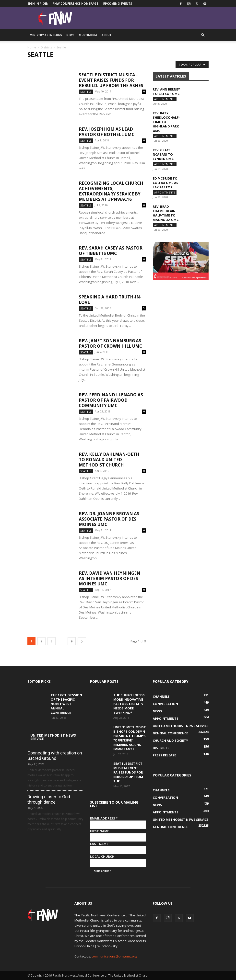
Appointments (165, 99)
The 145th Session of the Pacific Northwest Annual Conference (66, 704)
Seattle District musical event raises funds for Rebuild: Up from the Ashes (111, 80)
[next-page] (82, 641)
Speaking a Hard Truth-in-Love (110, 300)
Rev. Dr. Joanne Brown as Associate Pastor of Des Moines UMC (109, 519)
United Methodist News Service (53, 737)
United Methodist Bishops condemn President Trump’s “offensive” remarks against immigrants (130, 738)
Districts (46, 47)
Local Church (102, 856)
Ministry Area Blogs (46, 35)
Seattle (86, 92)
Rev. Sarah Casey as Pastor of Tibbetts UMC (111, 251)
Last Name (99, 844)
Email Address (104, 818)
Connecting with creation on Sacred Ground (55, 756)
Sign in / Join (38, 4)
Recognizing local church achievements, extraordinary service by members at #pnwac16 (111, 191)
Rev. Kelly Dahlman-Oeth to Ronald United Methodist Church (109, 460)
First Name (100, 831)
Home (32, 47)
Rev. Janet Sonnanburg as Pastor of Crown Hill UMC (110, 343)
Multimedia (88, 35)
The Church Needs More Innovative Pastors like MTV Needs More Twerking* (129, 704)
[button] (203, 35)
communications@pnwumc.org (114, 956)
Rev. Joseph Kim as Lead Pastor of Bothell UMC (107, 132)
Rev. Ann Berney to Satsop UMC (166, 91)
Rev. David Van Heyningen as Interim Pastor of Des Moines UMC (110, 578)
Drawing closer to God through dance (49, 799)
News (70, 35)
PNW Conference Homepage (75, 4)
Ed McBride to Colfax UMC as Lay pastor (165, 185)
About (107, 35)
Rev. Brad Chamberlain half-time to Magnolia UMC (166, 216)
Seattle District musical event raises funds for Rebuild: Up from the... (128, 772)
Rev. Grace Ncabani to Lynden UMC (163, 156)
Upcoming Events (117, 4)
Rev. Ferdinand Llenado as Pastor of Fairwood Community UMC (111, 400)
